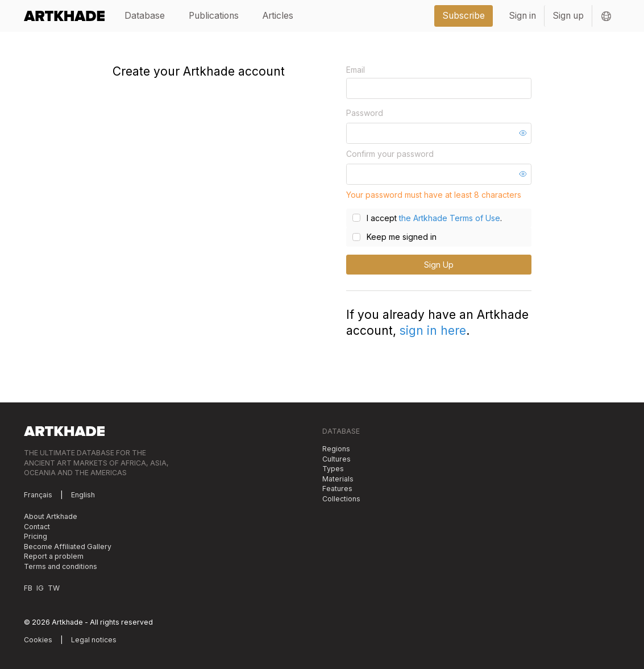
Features (337, 489)
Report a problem (54, 556)
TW (54, 588)
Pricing (36, 536)
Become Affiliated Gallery (68, 547)
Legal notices (94, 640)
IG (40, 588)
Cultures (336, 459)
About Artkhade (51, 516)
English (83, 495)
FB (28, 588)
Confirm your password (390, 154)
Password (365, 113)
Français (38, 495)
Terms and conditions (61, 566)
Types (333, 469)
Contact (37, 527)
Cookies (38, 640)
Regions (336, 449)
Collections (341, 499)
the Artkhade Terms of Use (450, 218)
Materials (338, 479)
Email (356, 70)
